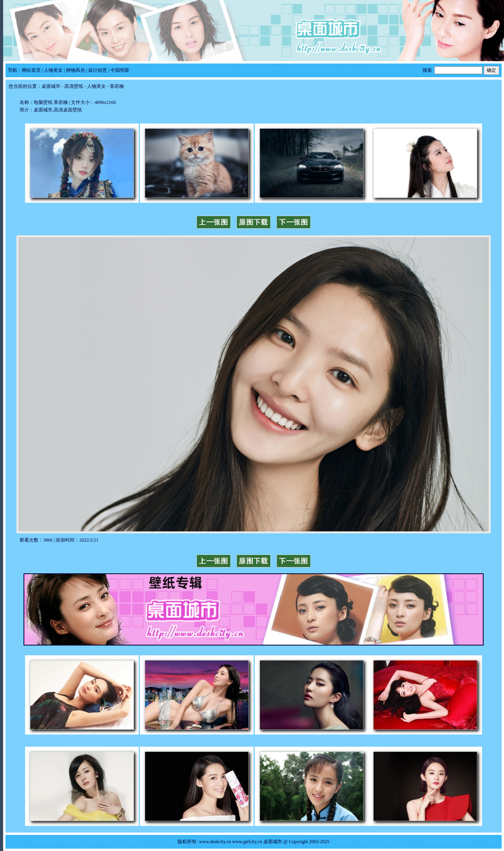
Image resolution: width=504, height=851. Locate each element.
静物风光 (76, 70)
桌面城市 (51, 86)
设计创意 (98, 70)
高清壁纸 (74, 86)
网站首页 (31, 70)
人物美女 (53, 70)
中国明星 (120, 70)
